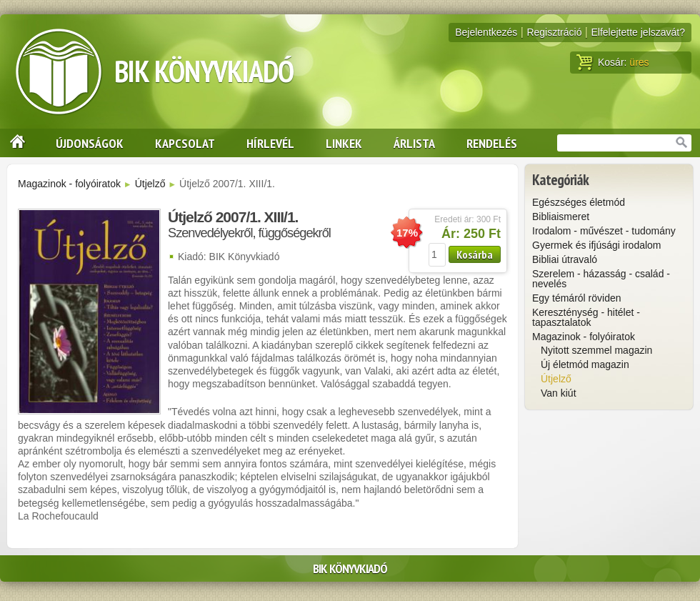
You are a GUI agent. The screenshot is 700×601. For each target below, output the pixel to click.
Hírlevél (270, 143)
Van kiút (559, 393)
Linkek (344, 143)
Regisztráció (554, 32)
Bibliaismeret (561, 217)
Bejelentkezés (486, 32)
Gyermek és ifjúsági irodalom (597, 245)
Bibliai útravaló (565, 259)
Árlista (414, 143)
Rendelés (492, 143)
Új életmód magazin (585, 364)
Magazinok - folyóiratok (69, 184)
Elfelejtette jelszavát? (638, 32)
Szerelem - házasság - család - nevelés (601, 279)
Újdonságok (90, 143)
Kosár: (613, 62)
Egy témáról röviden (577, 298)
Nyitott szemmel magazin (596, 350)
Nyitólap (13, 143)
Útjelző (150, 184)
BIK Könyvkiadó (204, 71)
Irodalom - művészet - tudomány (604, 231)
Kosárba (475, 254)
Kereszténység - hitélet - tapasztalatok (586, 317)
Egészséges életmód (579, 202)
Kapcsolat (185, 143)
